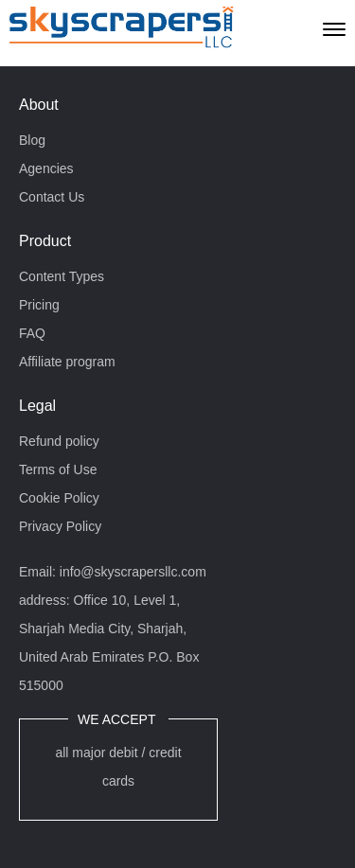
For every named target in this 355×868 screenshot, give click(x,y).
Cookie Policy (59, 498)
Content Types (62, 276)
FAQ (32, 333)
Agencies (46, 168)
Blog (32, 140)
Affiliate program (67, 362)
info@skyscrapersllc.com (133, 572)
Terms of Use (58, 469)
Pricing (39, 305)
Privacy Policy (60, 526)
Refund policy (59, 441)
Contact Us (52, 197)
